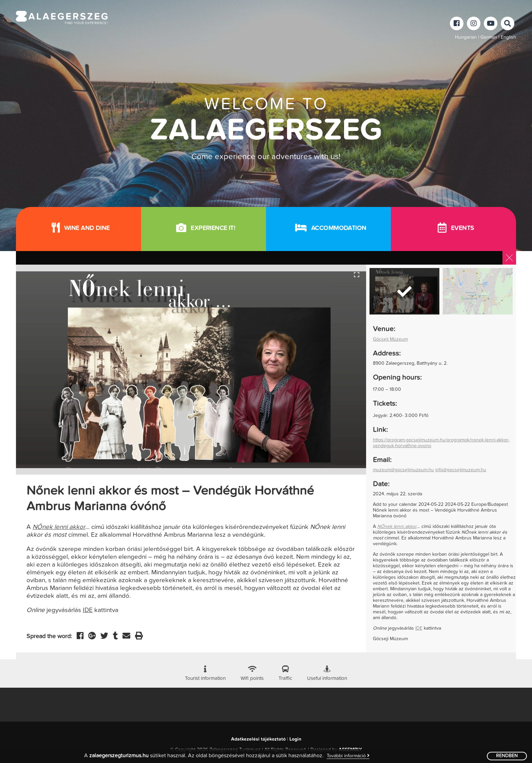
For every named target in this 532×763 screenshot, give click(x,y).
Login (295, 739)
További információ (348, 756)
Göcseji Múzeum (390, 339)
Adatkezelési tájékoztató (258, 739)
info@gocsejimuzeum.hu (461, 470)
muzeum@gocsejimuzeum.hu (403, 470)
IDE (88, 610)
